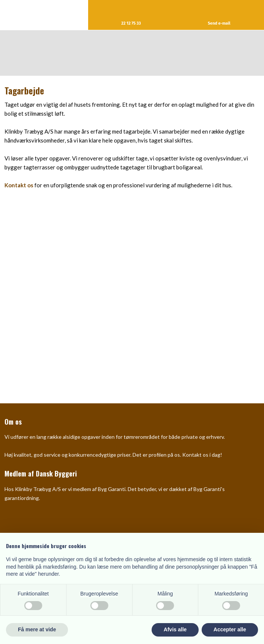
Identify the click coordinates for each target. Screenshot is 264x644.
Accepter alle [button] (230, 629)
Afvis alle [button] (175, 629)
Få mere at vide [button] (37, 629)
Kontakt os (19, 185)
